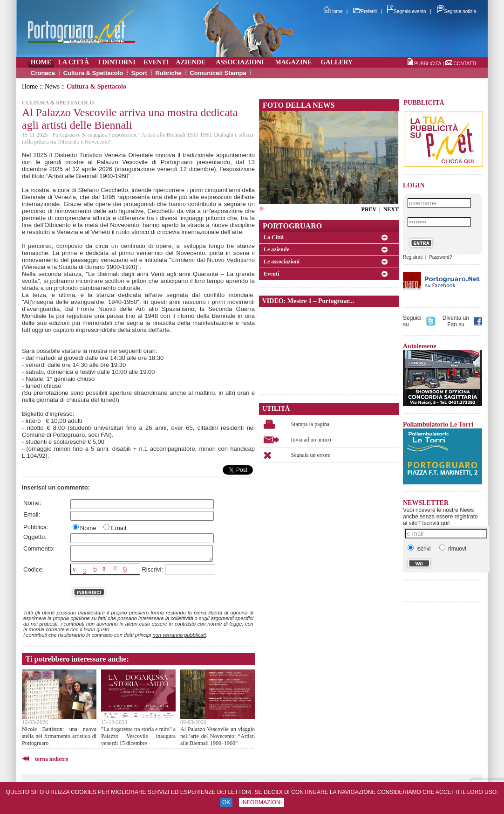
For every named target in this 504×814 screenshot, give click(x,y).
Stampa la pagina (310, 424)
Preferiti (365, 11)
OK (226, 802)
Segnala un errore (311, 455)
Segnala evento (407, 11)
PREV (369, 209)
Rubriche (168, 73)
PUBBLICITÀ (428, 64)
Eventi (271, 274)
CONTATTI (465, 64)
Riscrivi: (152, 569)
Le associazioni (282, 262)
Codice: (34, 569)
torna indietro (51, 759)
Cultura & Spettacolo (93, 73)
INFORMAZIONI (262, 802)
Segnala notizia (456, 11)
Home (333, 11)
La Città (274, 237)
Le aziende (276, 249)
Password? (440, 257)
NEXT (391, 209)
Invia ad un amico (311, 440)
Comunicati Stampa (218, 73)
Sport (139, 73)
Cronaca (43, 73)
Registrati (413, 257)
